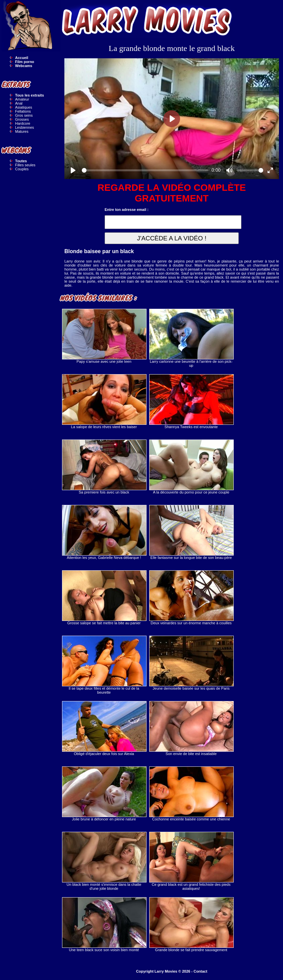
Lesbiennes (24, 127)
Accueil (22, 58)
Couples (22, 169)
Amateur (22, 99)
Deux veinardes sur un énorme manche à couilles (191, 598)
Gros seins (24, 115)
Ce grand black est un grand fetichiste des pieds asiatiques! (191, 861)
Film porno (25, 62)
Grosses (22, 119)
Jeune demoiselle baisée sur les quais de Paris (191, 663)
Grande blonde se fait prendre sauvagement (191, 925)
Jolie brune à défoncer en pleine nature (104, 794)
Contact (200, 971)
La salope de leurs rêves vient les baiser (104, 401)
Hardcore (23, 123)
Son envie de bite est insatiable (191, 728)
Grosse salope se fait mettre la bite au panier (104, 598)
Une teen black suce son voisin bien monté (104, 925)
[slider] (145, 170)
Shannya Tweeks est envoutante (191, 401)
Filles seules (25, 165)
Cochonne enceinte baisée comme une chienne (191, 794)
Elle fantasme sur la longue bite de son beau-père (191, 532)
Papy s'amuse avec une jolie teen (104, 336)
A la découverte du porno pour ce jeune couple (191, 467)
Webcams (24, 66)
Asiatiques (24, 107)
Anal (19, 103)
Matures (22, 131)
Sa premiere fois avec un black (104, 467)
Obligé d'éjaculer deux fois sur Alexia (104, 728)
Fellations (23, 111)
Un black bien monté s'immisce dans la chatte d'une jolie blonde (104, 861)
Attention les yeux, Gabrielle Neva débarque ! (104, 532)
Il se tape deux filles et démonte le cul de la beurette (104, 665)
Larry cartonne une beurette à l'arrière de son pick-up (191, 338)
